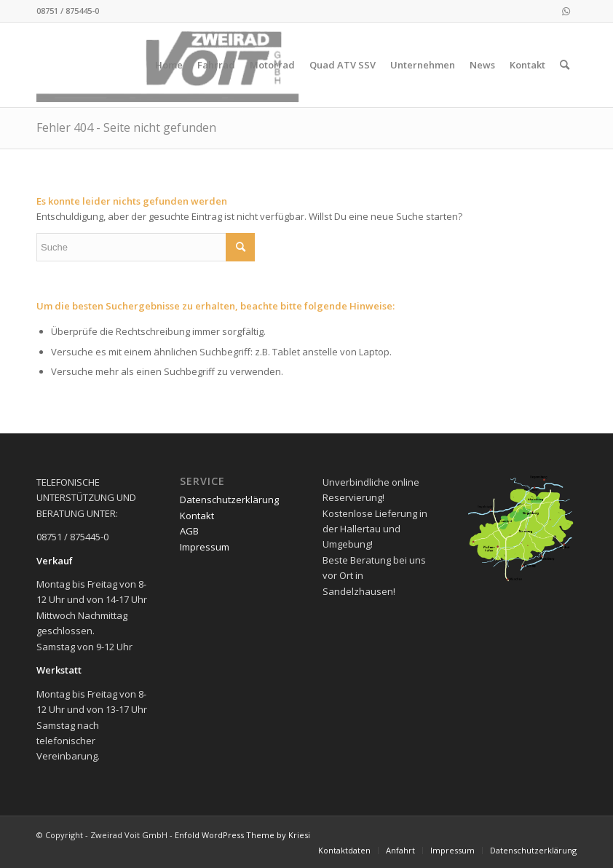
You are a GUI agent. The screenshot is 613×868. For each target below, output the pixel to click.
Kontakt (197, 516)
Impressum (205, 547)
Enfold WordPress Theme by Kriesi (242, 835)
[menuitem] (169, 65)
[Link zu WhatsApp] (566, 11)
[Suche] (565, 65)
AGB (189, 531)
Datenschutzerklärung (229, 500)
